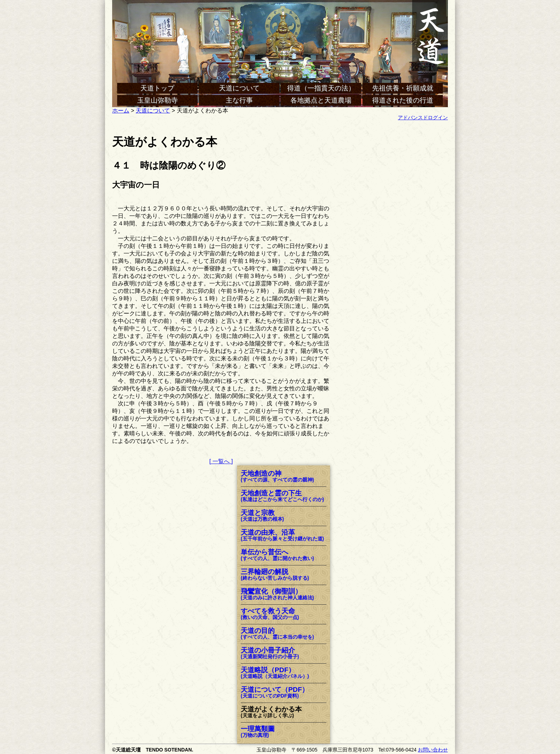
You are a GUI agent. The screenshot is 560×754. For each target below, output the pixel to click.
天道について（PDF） (275, 693)
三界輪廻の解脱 (275, 575)
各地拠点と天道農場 (321, 100)
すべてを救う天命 (270, 614)
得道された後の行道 (403, 100)
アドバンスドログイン (423, 118)
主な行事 (239, 100)
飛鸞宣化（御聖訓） (277, 595)
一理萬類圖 (258, 732)
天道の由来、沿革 (282, 536)
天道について (239, 88)
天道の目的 (277, 634)
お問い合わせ (433, 750)
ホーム (121, 111)
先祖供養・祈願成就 (403, 88)
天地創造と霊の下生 (282, 496)
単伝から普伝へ (277, 555)
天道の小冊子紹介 (270, 653)
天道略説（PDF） (275, 673)
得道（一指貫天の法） (321, 88)
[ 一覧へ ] (221, 461)
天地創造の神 (277, 477)
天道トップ (157, 88)
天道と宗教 (262, 516)
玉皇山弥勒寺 (157, 100)
